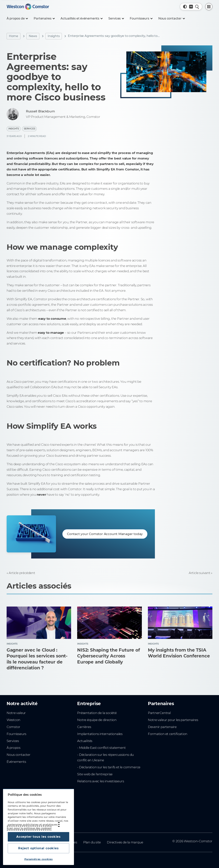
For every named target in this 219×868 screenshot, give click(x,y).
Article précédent (22, 573)
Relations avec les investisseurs (101, 781)
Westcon (14, 720)
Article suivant (200, 573)
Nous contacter (19, 755)
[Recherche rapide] (197, 7)
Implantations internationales (100, 734)
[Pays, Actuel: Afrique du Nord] (191, 7)
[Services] (116, 19)
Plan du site (92, 842)
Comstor (14, 727)
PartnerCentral (159, 713)
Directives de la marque (125, 842)
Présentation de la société (97, 713)
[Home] (28, 7)
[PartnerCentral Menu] (209, 7)
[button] (185, 7)
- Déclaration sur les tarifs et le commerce (109, 767)
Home (14, 36)
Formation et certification (168, 734)
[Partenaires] (44, 19)
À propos (14, 748)
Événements (16, 762)
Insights (54, 36)
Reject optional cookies (38, 848)
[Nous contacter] (171, 19)
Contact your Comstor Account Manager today (105, 534)
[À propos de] (17, 19)
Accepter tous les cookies (38, 837)
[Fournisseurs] (141, 19)
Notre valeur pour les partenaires (173, 720)
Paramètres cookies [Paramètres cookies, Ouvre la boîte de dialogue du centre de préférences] (39, 859)
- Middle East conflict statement (101, 748)
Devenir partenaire (162, 727)
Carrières (84, 727)
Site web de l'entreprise (95, 774)
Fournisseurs (16, 734)
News (33, 36)
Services (29, 129)
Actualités (85, 741)
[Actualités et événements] (81, 19)
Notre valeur (16, 713)
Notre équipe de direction (97, 720)
